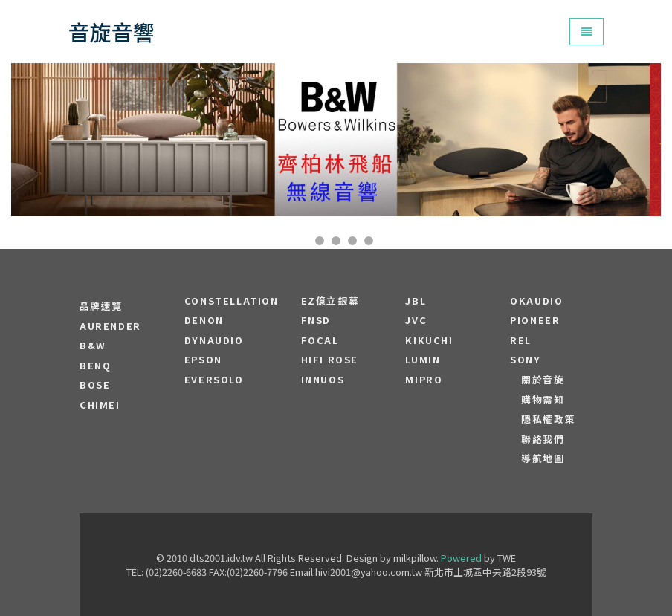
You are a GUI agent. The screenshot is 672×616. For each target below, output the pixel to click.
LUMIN (423, 360)
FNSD (316, 320)
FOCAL (320, 340)
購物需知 (543, 400)
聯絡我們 (543, 439)
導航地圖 (543, 458)
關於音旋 (543, 380)
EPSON (203, 360)
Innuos (323, 380)
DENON (204, 320)
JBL (416, 301)
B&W (93, 346)
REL (521, 340)
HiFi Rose (330, 360)
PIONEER (535, 320)
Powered (461, 558)
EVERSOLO (214, 380)
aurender (110, 326)
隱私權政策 (548, 419)
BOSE (95, 385)
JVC (416, 320)
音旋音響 (112, 32)
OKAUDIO (536, 301)
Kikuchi (429, 340)
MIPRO (424, 380)
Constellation (232, 301)
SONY (525, 360)
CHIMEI (100, 405)
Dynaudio (214, 340)
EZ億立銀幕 (330, 301)
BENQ (95, 366)
